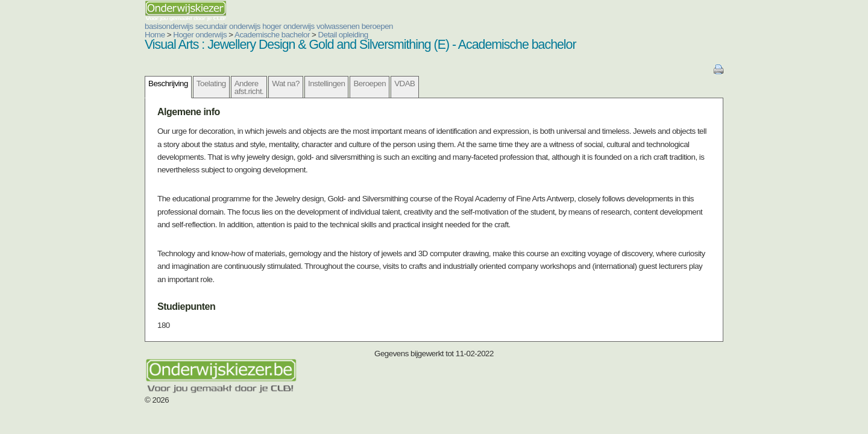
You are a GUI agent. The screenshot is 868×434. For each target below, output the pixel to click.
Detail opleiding (271, 35)
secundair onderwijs (156, 26)
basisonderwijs (96, 26)
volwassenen (266, 26)
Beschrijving (96, 83)
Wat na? (213, 83)
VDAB (332, 83)
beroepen (305, 26)
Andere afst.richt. (177, 87)
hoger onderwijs (216, 26)
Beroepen (297, 83)
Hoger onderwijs (127, 35)
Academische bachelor (200, 35)
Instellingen (254, 83)
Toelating (139, 83)
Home (83, 35)
